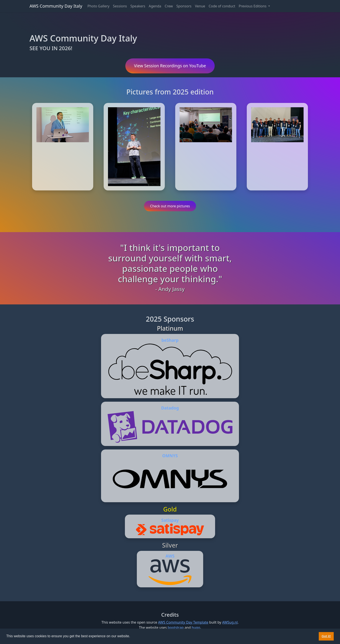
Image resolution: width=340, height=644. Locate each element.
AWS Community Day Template (183, 622)
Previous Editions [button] (253, 6)
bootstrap (176, 627)
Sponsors (184, 6)
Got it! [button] (326, 636)
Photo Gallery (98, 6)
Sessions (120, 6)
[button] (132, 637)
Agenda (155, 6)
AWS (170, 556)
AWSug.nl (230, 622)
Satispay (170, 520)
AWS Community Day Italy (56, 6)
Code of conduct (222, 6)
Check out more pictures (170, 206)
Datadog (170, 408)
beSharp (170, 340)
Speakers (138, 6)
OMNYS (170, 456)
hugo (196, 627)
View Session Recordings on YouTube (170, 66)
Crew (169, 6)
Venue (200, 6)
